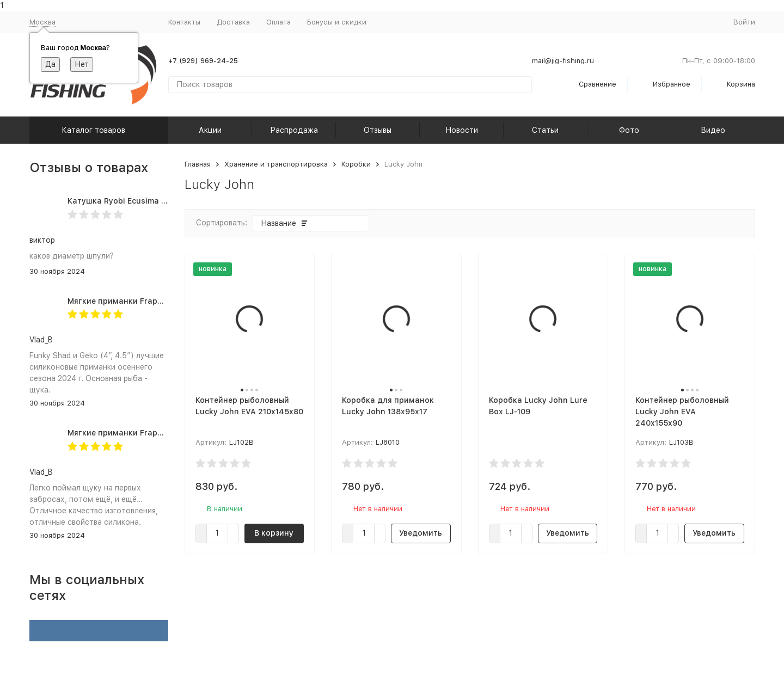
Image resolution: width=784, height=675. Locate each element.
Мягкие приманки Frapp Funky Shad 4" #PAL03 (159, 301)
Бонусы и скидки (337, 22)
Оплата (278, 22)
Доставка (233, 22)
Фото (629, 130)
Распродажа (294, 130)
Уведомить (421, 533)
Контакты (184, 22)
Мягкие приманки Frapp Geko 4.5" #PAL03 (151, 433)
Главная (198, 164)
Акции (210, 130)
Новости (462, 130)
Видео (713, 130)
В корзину (274, 533)
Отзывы (378, 130)
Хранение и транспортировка (276, 164)
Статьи (545, 130)
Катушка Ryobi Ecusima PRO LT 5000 (139, 201)
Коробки (356, 164)
